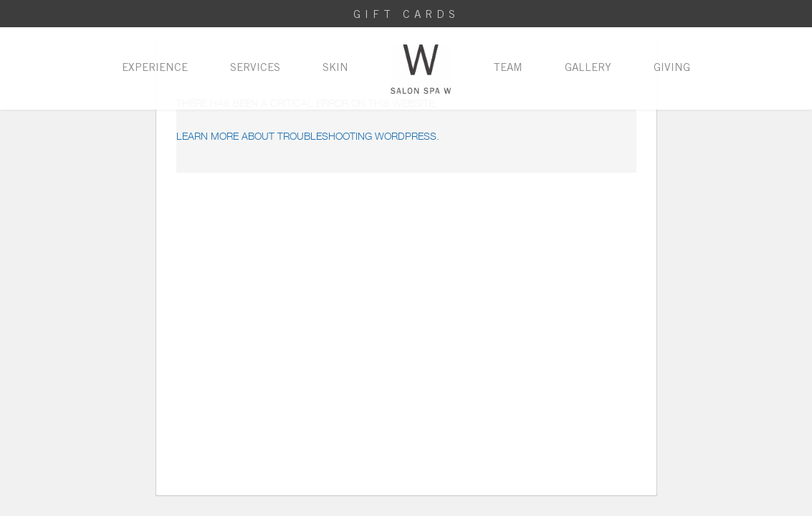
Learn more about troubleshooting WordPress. (308, 136)
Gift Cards (406, 15)
